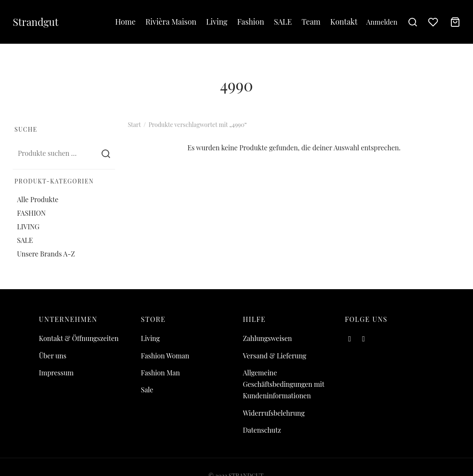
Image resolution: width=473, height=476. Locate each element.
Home (125, 22)
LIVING (28, 227)
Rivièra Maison (171, 22)
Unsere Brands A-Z (46, 254)
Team (311, 22)
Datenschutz (262, 430)
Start (134, 125)
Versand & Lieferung (275, 356)
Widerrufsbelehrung (274, 413)
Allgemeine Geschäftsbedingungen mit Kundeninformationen (284, 384)
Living (217, 22)
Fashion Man (161, 373)
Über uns (53, 356)
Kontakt (344, 22)
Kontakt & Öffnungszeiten (79, 338)
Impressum (57, 373)
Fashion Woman (165, 356)
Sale (147, 390)
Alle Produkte (38, 199)
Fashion (251, 22)
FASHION (31, 213)
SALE (283, 22)
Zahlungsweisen (268, 338)
